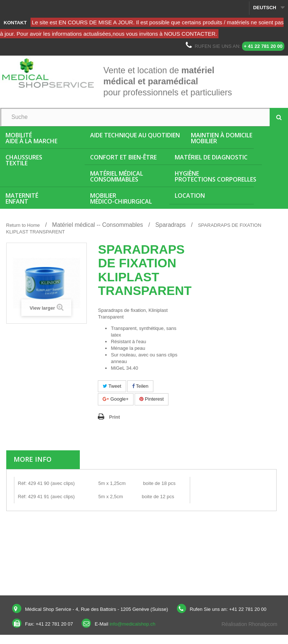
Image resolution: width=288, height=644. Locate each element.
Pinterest (152, 399)
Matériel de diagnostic (211, 157)
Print (114, 417)
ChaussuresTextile (24, 160)
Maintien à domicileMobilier (222, 138)
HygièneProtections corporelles (216, 176)
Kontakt (15, 23)
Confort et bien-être (123, 157)
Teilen (140, 386)
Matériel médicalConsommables (117, 176)
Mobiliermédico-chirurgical (121, 198)
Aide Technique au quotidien (135, 135)
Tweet (112, 386)
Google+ (115, 399)
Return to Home (23, 225)
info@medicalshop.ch (132, 624)
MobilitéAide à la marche (31, 138)
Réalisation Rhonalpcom (249, 624)
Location (190, 196)
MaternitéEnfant (22, 198)
